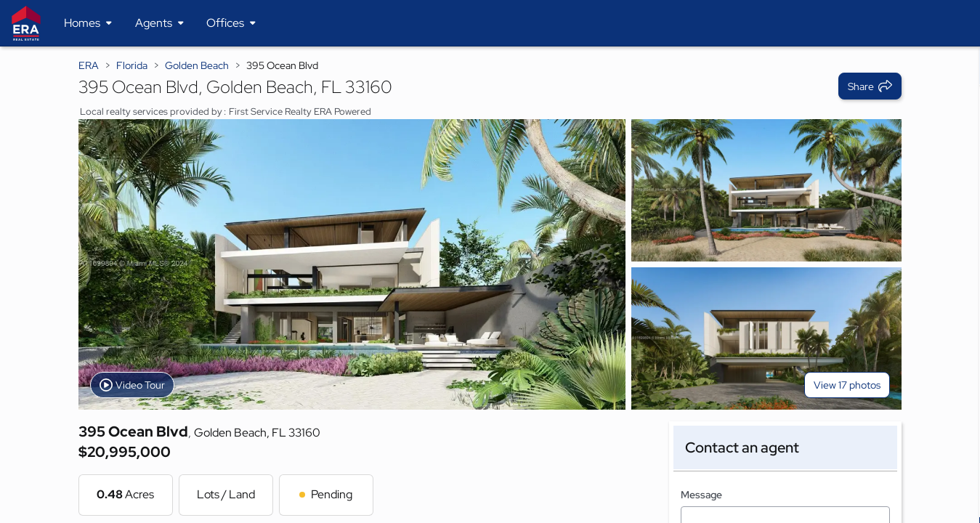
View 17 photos (847, 385)
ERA (89, 65)
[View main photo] (352, 264)
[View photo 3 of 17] (766, 338)
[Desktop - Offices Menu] (231, 23)
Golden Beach (197, 65)
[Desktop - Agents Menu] (159, 23)
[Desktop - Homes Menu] (88, 23)
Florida (132, 65)
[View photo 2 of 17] (766, 190)
